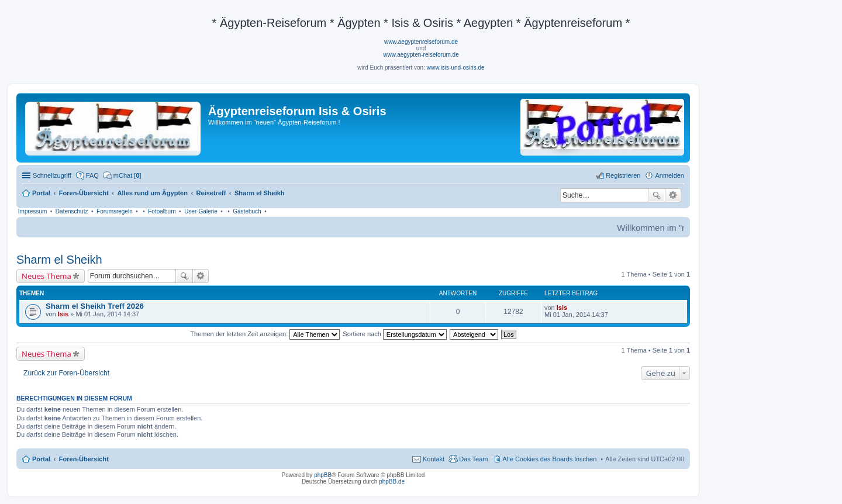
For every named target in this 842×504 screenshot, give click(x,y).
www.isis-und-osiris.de (456, 68)
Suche (657, 195)
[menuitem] (122, 175)
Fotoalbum (162, 211)
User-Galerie (201, 211)
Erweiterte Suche (673, 195)
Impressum (32, 211)
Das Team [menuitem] (473, 459)
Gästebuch (247, 211)
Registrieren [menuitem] (623, 175)
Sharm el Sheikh (59, 260)
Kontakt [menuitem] (434, 459)
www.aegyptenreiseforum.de (421, 42)
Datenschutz (72, 211)
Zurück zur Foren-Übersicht (66, 373)
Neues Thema (46, 276)
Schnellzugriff (52, 175)
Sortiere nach (394, 334)
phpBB (323, 475)
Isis (63, 314)
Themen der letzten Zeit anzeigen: (265, 334)
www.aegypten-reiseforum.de (421, 55)
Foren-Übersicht (84, 459)
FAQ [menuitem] (92, 175)
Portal (41, 193)
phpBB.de (392, 481)
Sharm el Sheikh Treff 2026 (95, 306)
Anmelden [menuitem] (670, 175)
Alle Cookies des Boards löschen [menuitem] (550, 459)
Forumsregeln (115, 211)
